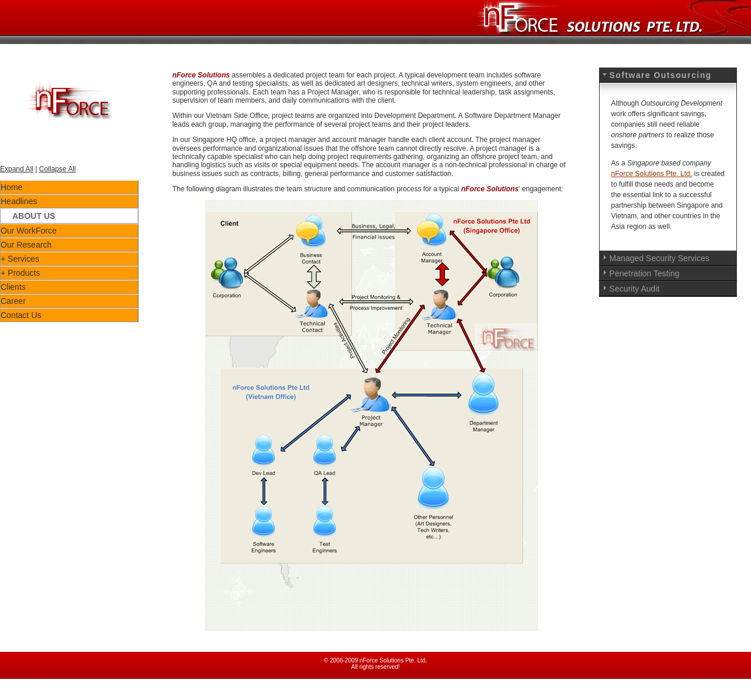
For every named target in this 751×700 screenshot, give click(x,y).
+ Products (20, 273)
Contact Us (21, 315)
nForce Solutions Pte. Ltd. (652, 174)
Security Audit (635, 289)
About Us (34, 216)
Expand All (17, 169)
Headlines (19, 201)
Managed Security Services (659, 258)
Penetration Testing (645, 273)
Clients (13, 287)
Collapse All (58, 169)
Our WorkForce (28, 231)
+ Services (20, 259)
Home (11, 187)
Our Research (26, 245)
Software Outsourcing (661, 75)
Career (13, 301)
